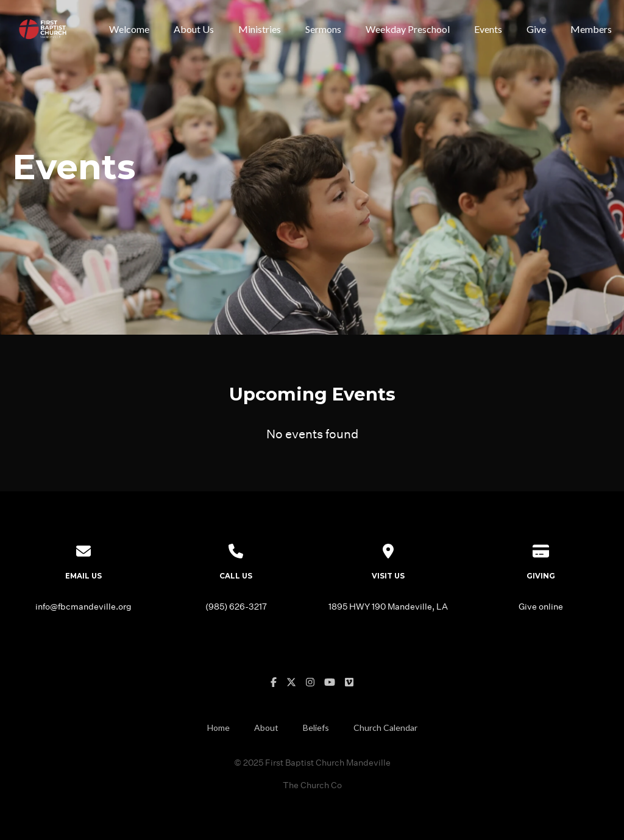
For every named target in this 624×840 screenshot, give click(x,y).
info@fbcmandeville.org (83, 606)
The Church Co (312, 785)
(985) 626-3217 (236, 606)
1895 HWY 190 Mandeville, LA (388, 606)
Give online (541, 606)
